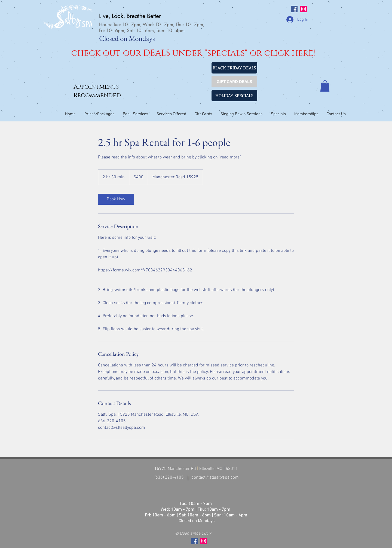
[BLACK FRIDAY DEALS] (234, 68)
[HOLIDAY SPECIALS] (234, 96)
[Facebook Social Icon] (294, 9)
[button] (325, 86)
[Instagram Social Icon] (304, 9)
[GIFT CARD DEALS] (234, 82)
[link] (116, 199)
